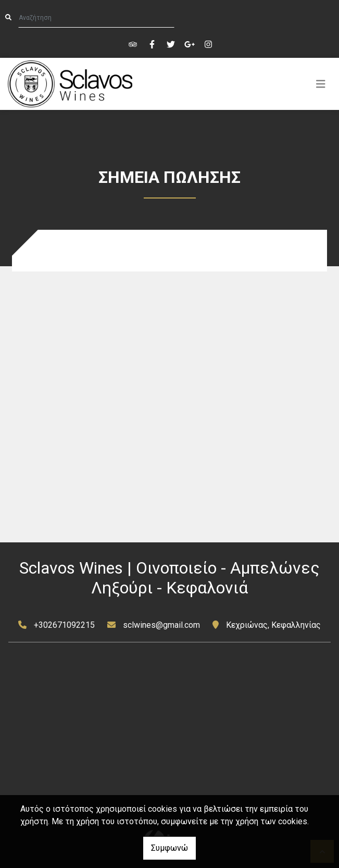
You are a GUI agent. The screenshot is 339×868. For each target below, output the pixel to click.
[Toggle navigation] (321, 84)
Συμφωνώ (169, 848)
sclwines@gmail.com (161, 625)
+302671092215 (64, 625)
